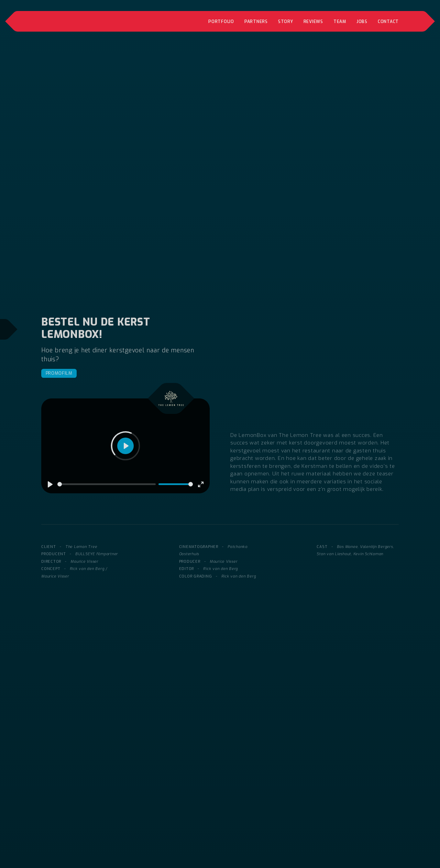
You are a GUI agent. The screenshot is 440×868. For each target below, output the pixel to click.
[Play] (50, 484)
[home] (91, 21)
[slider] (107, 484)
